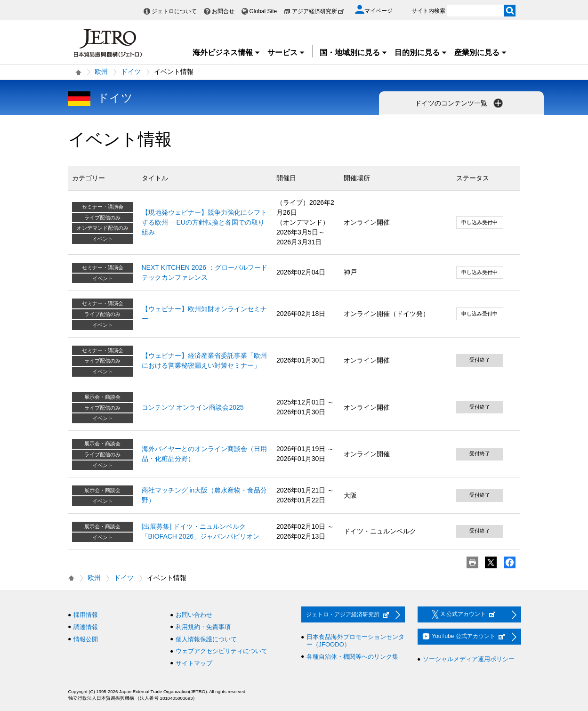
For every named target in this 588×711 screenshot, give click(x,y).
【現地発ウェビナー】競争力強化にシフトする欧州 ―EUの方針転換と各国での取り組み (204, 222)
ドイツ (131, 72)
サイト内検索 (428, 11)
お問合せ (223, 11)
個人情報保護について (206, 639)
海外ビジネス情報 (226, 53)
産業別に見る (481, 53)
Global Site (263, 11)
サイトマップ (194, 663)
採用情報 (86, 615)
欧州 (101, 72)
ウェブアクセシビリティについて (222, 651)
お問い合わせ (194, 615)
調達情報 (86, 627)
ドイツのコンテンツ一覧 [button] (460, 103)
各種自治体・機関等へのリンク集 (352, 657)
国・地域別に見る (354, 53)
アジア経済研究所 (318, 11)
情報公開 (86, 639)
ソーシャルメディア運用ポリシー (469, 659)
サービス (286, 53)
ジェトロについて (174, 11)
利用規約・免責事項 (203, 627)
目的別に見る (421, 53)
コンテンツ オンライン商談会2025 (193, 407)
